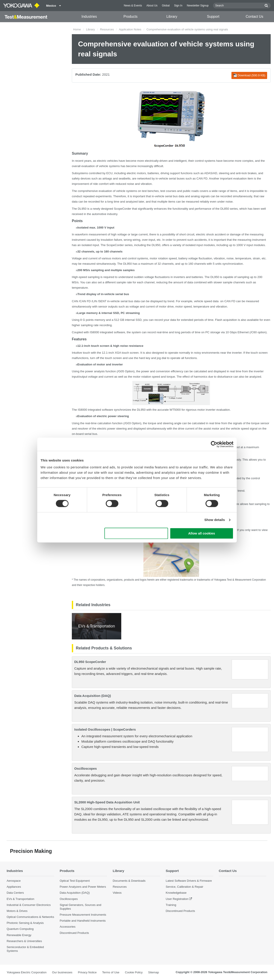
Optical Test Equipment (75, 881)
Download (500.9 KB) (249, 75)
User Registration (177, 899)
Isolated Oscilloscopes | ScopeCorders (105, 729)
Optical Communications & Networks (30, 917)
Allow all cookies (202, 533)
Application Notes (130, 29)
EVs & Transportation (21, 899)
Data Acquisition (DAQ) (93, 696)
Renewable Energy (19, 935)
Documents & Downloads (129, 881)
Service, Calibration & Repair (185, 887)
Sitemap (153, 972)
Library (172, 17)
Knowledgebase (176, 893)
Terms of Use (111, 972)
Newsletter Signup (198, 6)
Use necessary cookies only (136, 533)
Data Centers (15, 893)
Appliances (14, 887)
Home (77, 29)
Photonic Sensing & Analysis (25, 923)
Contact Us (254, 17)
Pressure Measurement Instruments (83, 915)
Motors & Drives (17, 911)
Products (130, 17)
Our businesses (62, 972)
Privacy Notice (87, 972)
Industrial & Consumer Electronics (29, 905)
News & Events (133, 6)
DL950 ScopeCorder (90, 662)
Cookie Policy (134, 972)
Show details (215, 520)
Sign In (178, 6)
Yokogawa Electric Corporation (27, 972)
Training (171, 905)
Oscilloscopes (86, 768)
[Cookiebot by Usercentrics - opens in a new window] (214, 444)
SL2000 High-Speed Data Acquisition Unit (107, 802)
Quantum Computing (20, 929)
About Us (152, 6)
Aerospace (14, 881)
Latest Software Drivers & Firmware (189, 881)
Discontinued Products (74, 933)
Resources (107, 29)
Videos (117, 893)
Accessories (68, 927)
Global (166, 6)
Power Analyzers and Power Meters (83, 887)
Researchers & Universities (24, 941)
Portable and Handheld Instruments (83, 921)
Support (213, 17)
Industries (89, 17)
